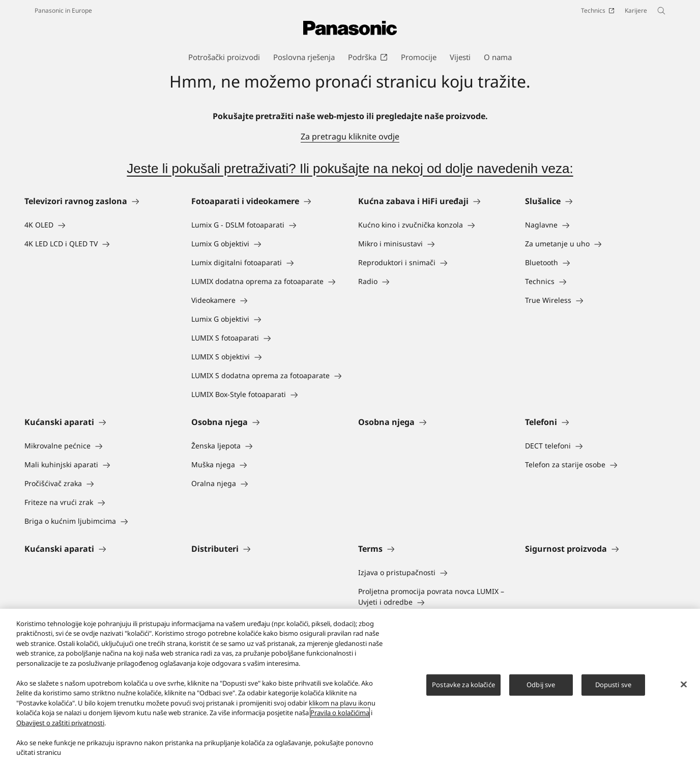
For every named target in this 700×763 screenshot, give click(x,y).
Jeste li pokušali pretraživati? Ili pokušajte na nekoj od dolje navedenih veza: (350, 168)
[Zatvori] (684, 685)
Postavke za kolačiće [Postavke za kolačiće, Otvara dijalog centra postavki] (463, 685)
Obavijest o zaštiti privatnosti (60, 723)
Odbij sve (541, 685)
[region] (350, 686)
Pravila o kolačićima (340, 713)
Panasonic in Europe (63, 10)
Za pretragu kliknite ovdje (350, 136)
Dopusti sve (613, 685)
